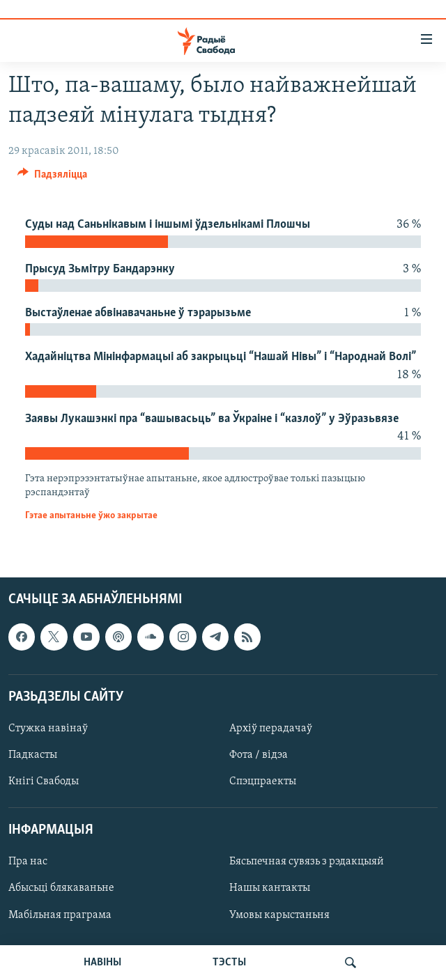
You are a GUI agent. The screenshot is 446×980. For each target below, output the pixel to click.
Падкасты (33, 755)
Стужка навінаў (48, 729)
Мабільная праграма (60, 915)
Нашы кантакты (270, 889)
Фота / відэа (259, 755)
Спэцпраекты (263, 781)
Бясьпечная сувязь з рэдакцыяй (307, 862)
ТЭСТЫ (229, 963)
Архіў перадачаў (271, 729)
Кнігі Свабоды (44, 781)
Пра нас (28, 862)
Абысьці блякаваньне (61, 889)
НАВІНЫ (102, 963)
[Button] (52, 178)
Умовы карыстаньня (279, 915)
